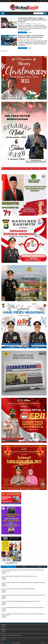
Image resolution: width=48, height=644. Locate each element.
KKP (40, 24)
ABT (46, 643)
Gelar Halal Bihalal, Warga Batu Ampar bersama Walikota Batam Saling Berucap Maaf (25, 608)
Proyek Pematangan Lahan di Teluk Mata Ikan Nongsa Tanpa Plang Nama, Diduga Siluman (26, 583)
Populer (8, 567)
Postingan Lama (4, 51)
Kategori (40, 567)
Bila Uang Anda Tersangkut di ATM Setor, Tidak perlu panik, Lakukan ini (22, 576)
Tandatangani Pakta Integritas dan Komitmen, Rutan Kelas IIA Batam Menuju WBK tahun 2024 (26, 614)
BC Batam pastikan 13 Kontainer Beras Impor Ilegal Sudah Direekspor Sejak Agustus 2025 (26, 595)
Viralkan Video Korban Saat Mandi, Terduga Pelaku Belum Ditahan (21, 589)
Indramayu (37, 24)
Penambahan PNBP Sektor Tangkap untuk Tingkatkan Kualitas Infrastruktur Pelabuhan (32, 20)
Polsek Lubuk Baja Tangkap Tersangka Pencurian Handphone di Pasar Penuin (23, 601)
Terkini (24, 567)
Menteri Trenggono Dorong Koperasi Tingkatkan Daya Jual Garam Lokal (31, 36)
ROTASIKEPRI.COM (8, 643)
